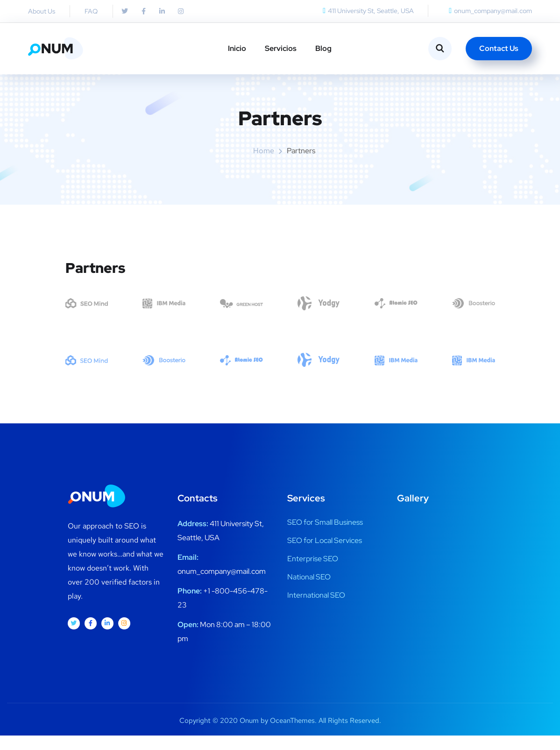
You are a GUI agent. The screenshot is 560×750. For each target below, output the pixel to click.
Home (264, 166)
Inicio (237, 48)
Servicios (281, 48)
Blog (323, 48)
